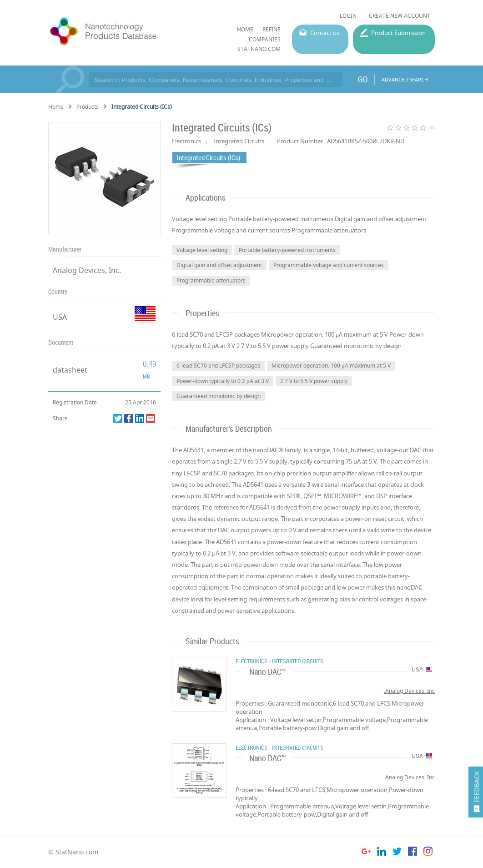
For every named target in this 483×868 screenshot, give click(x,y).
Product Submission (398, 33)
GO (363, 79)
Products (88, 107)
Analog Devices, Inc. (87, 270)
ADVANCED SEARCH (405, 79)
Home (56, 107)
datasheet (70, 370)
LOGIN (348, 16)
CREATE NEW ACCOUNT (400, 16)
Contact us (325, 33)
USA (60, 317)
